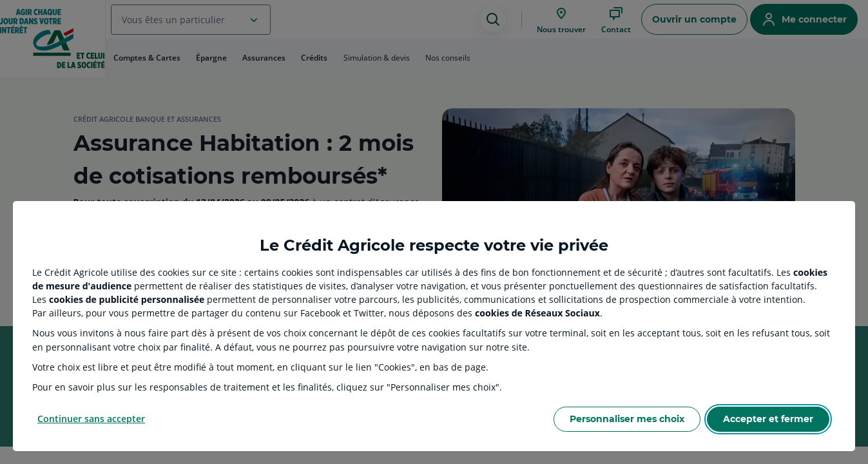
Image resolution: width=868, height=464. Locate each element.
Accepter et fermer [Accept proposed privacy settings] (768, 419)
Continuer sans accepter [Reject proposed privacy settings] (91, 419)
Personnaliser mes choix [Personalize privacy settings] (627, 419)
